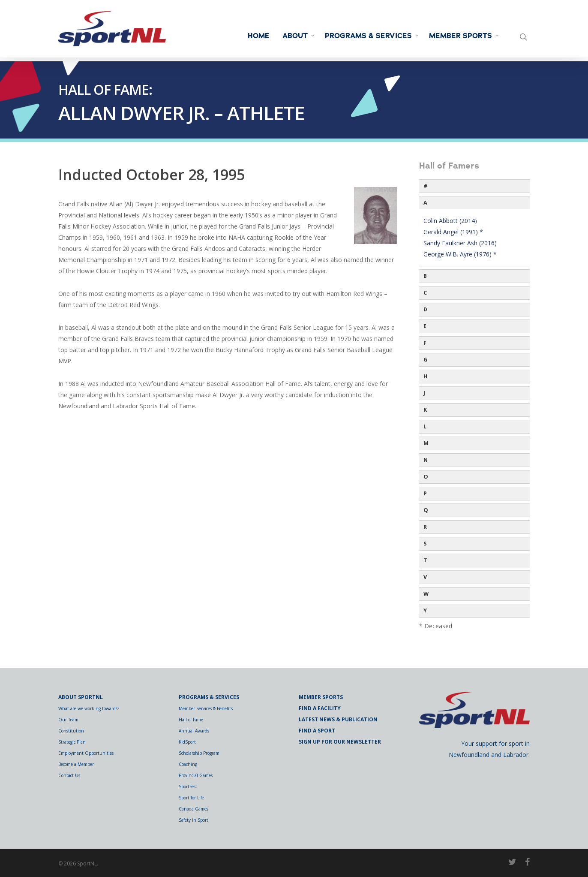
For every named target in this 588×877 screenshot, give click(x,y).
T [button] (425, 560)
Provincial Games (196, 775)
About (299, 36)
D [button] (425, 309)
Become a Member (76, 764)
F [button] (425, 343)
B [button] (425, 276)
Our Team (68, 720)
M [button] (426, 443)
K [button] (425, 410)
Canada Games (193, 809)
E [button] (425, 326)
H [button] (425, 376)
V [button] (425, 577)
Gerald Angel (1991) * (453, 232)
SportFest (188, 787)
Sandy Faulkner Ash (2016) (460, 243)
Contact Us (69, 775)
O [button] (426, 477)
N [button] (426, 460)
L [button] (425, 426)
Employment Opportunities (86, 753)
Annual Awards (194, 731)
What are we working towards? (89, 708)
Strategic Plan (72, 742)
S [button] (425, 544)
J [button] (424, 393)
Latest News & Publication (338, 719)
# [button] (426, 186)
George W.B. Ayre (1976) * (460, 254)
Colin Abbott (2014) (450, 221)
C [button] (425, 293)
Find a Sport (317, 731)
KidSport (187, 742)
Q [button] (426, 510)
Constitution (71, 731)
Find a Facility (320, 708)
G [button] (425, 360)
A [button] (425, 203)
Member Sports (464, 36)
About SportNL (81, 697)
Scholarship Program (199, 753)
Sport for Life (191, 798)
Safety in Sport (193, 820)
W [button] (426, 594)
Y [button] (425, 610)
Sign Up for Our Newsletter (340, 742)
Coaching (188, 764)
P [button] (425, 493)
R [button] (425, 527)
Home (259, 36)
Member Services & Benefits (206, 708)
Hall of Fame (191, 720)
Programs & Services (372, 36)
